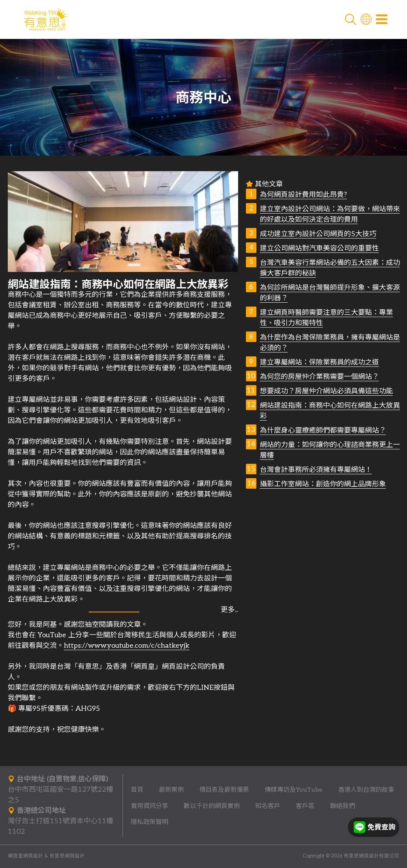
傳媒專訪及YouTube (294, 790)
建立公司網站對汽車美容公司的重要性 (319, 248)
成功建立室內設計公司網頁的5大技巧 (318, 234)
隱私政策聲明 (149, 822)
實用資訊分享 (149, 806)
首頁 (137, 790)
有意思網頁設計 (67, 856)
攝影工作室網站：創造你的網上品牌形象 (323, 484)
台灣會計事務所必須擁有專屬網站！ (316, 470)
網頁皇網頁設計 (25, 856)
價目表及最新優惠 (224, 790)
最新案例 (171, 790)
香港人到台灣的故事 (366, 790)
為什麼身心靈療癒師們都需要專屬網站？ (323, 430)
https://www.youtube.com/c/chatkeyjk (127, 646)
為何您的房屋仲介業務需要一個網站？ (319, 377)
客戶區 (305, 806)
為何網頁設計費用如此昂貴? (303, 195)
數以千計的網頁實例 (212, 806)
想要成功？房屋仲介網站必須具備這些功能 (326, 391)
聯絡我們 (342, 806)
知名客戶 (268, 806)
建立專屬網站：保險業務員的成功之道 (319, 362)
